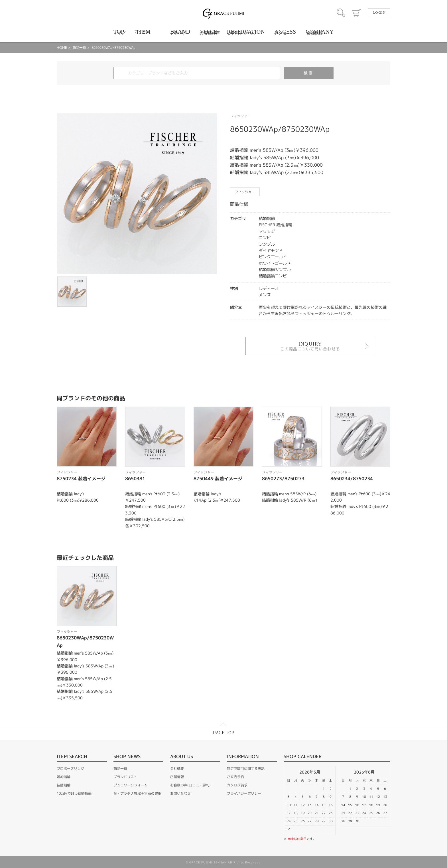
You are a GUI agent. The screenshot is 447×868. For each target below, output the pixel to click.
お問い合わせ (180, 793)
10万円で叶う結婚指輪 (74, 793)
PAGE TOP (224, 733)
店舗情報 (177, 777)
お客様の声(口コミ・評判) (190, 785)
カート (357, 13)
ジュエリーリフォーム (131, 785)
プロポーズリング (70, 769)
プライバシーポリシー (244, 793)
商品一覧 (79, 48)
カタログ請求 (237, 785)
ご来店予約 (235, 777)
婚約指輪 (64, 777)
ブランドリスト (125, 777)
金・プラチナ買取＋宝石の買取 (137, 793)
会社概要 (177, 769)
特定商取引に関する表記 (246, 769)
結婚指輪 (64, 785)
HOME (62, 48)
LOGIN (379, 13)
